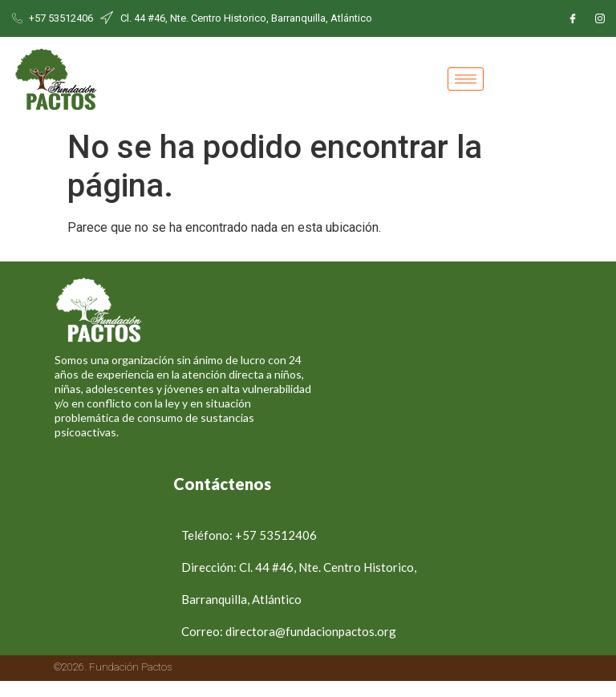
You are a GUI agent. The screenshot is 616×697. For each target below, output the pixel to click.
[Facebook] (573, 18)
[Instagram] (600, 18)
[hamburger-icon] (466, 79)
